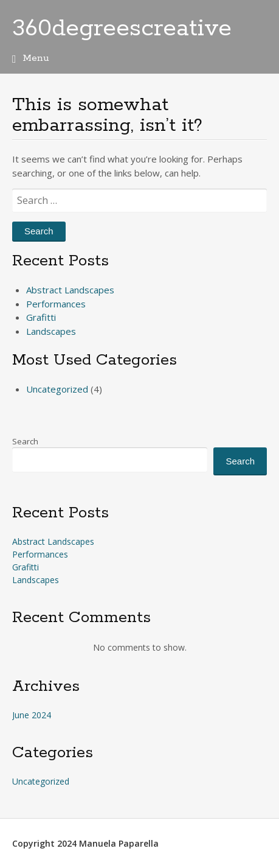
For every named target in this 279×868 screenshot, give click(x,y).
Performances (56, 304)
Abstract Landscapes (70, 290)
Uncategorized (57, 389)
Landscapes (51, 331)
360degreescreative (122, 29)
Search (25, 441)
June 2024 (32, 715)
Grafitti (41, 317)
